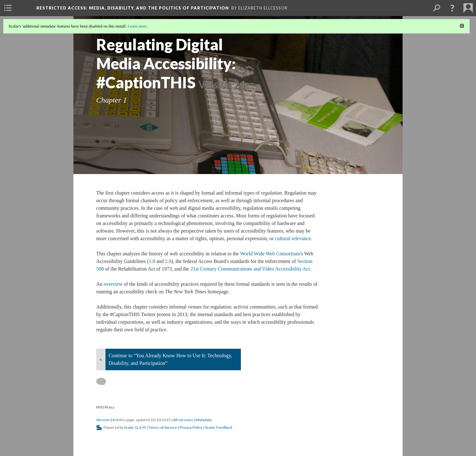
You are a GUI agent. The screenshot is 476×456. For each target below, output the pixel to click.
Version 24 (105, 420)
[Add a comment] (104, 382)
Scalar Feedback (219, 427)
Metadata (204, 420)
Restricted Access (133, 8)
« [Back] (101, 359)
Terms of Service (163, 427)
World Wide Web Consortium (270, 254)
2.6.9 (140, 427)
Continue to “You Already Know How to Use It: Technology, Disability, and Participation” (170, 359)
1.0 (153, 261)
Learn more (137, 26)
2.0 (168, 261)
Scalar (129, 427)
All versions (183, 420)
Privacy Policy (191, 427)
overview (113, 284)
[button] (452, 8)
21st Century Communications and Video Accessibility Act (250, 269)
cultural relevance (293, 238)
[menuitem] (8, 8)
